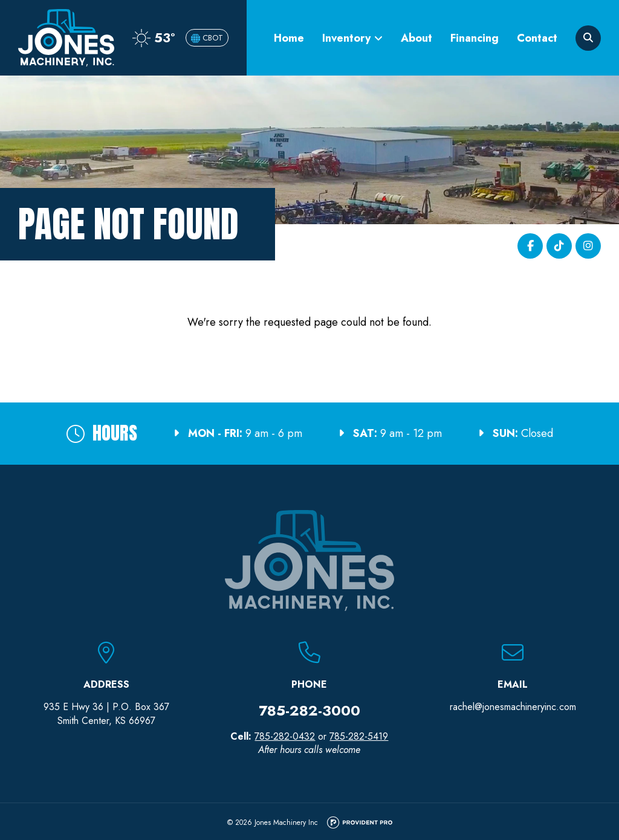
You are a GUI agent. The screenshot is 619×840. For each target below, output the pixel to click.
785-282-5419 (359, 736)
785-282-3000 (309, 710)
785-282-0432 (285, 736)
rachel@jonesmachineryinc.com (513, 707)
